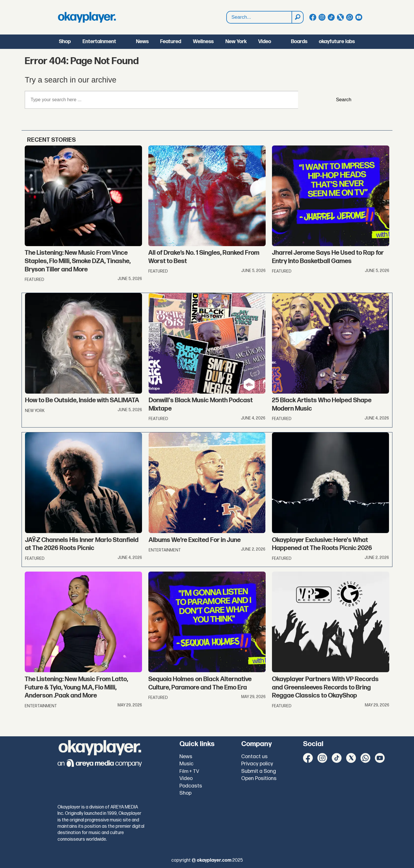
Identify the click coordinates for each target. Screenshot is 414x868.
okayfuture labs (337, 42)
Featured (171, 42)
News (142, 42)
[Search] (297, 17)
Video (265, 42)
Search (227, 17)
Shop (65, 42)
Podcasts (191, 786)
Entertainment (99, 42)
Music (186, 764)
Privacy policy (257, 764)
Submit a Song (259, 771)
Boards (299, 42)
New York (236, 42)
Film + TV (189, 771)
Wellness (203, 42)
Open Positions (259, 778)
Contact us (254, 757)
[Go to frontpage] (87, 17)
